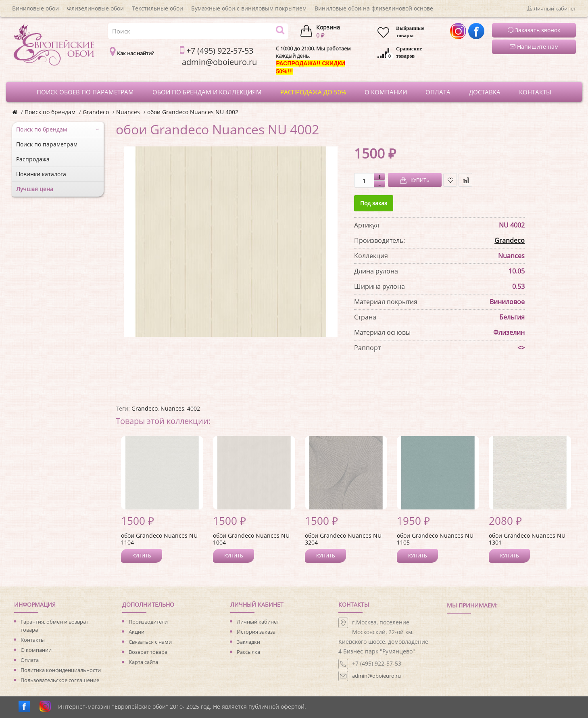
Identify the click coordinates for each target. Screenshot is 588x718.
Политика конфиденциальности (61, 670)
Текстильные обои (157, 8)
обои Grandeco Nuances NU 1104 (159, 539)
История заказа (256, 632)
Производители (148, 622)
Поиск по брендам (50, 112)
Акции (137, 632)
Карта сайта (143, 662)
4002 (194, 408)
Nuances (128, 112)
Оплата (30, 660)
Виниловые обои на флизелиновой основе (374, 8)
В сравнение (466, 180)
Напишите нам (534, 47)
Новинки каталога (41, 174)
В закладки (450, 180)
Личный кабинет (258, 622)
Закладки (248, 642)
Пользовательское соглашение (60, 680)
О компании (36, 650)
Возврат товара (148, 652)
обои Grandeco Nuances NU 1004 (251, 539)
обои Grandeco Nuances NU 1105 (435, 539)
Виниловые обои (35, 8)
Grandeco (96, 112)
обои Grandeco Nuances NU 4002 (193, 112)
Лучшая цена (35, 189)
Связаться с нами (150, 642)
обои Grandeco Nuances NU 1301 (527, 539)
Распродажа (33, 159)
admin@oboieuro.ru (376, 676)
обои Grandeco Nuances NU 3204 (343, 539)
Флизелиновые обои (95, 8)
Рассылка (248, 652)
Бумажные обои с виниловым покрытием (249, 8)
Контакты (33, 640)
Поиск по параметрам (47, 144)
